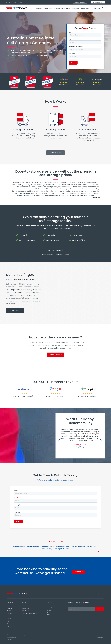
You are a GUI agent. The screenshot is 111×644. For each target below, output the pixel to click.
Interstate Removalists (29, 613)
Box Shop (76, 8)
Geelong (10, 613)
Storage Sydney (47, 549)
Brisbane (10, 611)
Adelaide (10, 608)
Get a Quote (86, 8)
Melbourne (11, 626)
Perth (9, 621)
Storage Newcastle (78, 546)
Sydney (10, 624)
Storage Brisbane (34, 546)
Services (39, 8)
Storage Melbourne (63, 549)
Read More (96, 198)
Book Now (97, 8)
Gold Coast (11, 616)
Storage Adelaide (19, 546)
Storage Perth (92, 546)
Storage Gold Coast (63, 546)
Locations (48, 8)
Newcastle (10, 619)
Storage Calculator (62, 8)
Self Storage (25, 608)
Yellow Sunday (100, 637)
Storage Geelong (48, 546)
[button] (55, 198)
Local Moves (26, 611)
